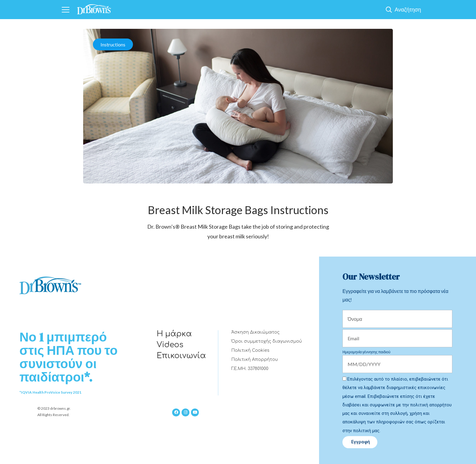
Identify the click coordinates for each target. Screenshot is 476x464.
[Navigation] (65, 10)
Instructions (113, 44)
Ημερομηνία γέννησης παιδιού (366, 352)
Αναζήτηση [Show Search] (408, 9)
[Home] (94, 7)
